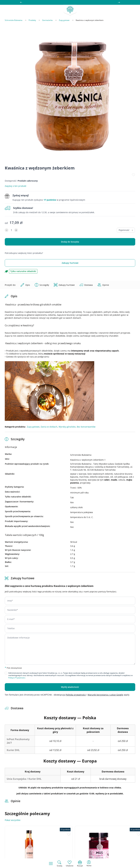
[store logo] (70, 10)
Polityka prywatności (76, 695)
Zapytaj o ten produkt (16, 186)
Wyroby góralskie (67, 427)
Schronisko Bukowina (14, 20)
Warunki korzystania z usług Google (105, 695)
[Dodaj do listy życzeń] (133, 175)
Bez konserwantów (86, 427)
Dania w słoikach (49, 427)
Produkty (32, 20)
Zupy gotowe (64, 20)
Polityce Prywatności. (17, 678)
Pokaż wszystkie (13, 820)
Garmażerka (47, 20)
